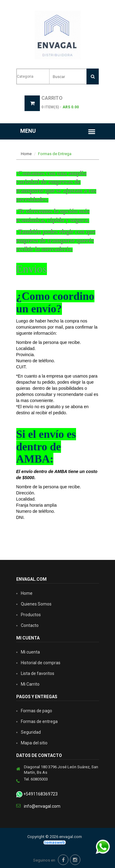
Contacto (30, 625)
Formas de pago (36, 711)
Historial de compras (41, 663)
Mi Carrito (30, 684)
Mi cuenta (30, 652)
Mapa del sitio (34, 743)
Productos (31, 615)
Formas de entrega (39, 721)
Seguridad (31, 732)
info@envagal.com (42, 806)
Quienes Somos (36, 604)
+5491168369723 (37, 794)
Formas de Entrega (55, 154)
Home (26, 154)
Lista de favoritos (38, 673)
